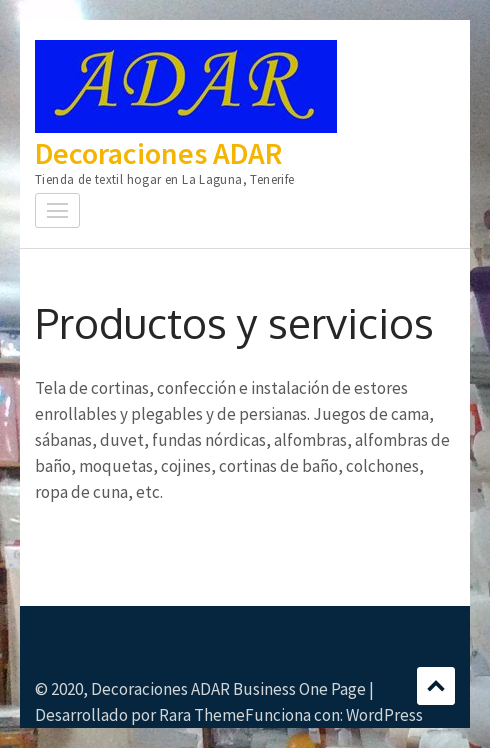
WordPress (384, 715)
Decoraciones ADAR (158, 153)
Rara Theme (202, 715)
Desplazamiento (436, 686)
